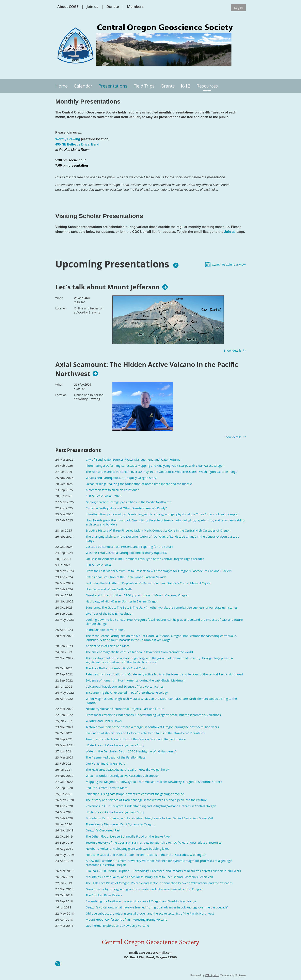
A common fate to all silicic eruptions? (112, 490)
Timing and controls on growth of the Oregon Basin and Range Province (136, 739)
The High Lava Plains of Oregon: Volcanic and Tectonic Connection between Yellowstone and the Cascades (159, 883)
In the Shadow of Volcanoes (105, 630)
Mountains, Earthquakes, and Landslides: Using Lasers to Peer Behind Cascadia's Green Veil (149, 818)
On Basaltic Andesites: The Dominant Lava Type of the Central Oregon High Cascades (145, 559)
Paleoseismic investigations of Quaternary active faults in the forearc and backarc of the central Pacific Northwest (164, 674)
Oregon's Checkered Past (103, 830)
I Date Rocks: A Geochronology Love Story (115, 745)
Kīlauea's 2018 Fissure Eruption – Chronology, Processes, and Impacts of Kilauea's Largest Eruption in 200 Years (163, 871)
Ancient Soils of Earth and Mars (107, 646)
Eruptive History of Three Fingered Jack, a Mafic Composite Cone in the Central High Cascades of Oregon (158, 530)
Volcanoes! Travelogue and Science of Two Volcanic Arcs (125, 686)
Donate (113, 6)
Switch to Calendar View (229, 264)
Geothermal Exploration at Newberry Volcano (117, 925)
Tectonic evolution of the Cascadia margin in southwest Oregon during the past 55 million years (152, 727)
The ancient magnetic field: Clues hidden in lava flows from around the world (139, 652)
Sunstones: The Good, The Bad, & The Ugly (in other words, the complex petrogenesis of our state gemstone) (161, 607)
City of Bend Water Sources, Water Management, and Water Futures (133, 459)
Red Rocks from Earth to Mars (106, 788)
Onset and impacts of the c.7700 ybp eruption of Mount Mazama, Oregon (137, 595)
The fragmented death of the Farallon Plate (115, 757)
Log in (238, 7)
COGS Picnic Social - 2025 (104, 496)
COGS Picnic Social (99, 565)
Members (135, 6)
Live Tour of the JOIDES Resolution (109, 613)
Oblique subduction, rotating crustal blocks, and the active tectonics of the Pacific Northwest (150, 913)
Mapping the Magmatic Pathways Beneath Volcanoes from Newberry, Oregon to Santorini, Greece (154, 782)
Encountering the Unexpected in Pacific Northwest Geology (127, 692)
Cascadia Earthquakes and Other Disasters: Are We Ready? (126, 508)
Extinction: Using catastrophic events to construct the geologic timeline (135, 794)
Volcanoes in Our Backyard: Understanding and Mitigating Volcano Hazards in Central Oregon (151, 806)
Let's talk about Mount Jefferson (108, 287)
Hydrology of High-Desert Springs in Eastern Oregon (122, 601)
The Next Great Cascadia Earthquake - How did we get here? (127, 769)
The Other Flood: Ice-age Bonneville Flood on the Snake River (128, 836)
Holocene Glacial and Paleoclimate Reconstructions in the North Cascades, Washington (146, 855)
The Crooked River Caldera (104, 895)
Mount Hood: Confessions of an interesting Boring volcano (126, 919)
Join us (92, 6)
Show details (233, 350)
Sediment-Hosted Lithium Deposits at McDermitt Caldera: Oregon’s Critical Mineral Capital (148, 583)
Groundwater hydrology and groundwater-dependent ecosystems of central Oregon (144, 889)
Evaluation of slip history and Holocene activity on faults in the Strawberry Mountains (145, 733)
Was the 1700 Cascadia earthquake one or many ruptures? (126, 553)
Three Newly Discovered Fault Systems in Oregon (120, 824)
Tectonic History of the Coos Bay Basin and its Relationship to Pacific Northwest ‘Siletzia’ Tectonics (154, 842)
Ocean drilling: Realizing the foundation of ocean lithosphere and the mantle (139, 484)
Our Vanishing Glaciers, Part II (106, 763)
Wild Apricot (212, 975)
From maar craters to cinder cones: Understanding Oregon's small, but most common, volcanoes (153, 715)
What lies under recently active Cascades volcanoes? (122, 776)
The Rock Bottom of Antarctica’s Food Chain (116, 668)
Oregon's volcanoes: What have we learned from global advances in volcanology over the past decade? (157, 907)
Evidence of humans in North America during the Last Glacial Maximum (136, 680)
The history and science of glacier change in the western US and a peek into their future (146, 800)
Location (61, 308)
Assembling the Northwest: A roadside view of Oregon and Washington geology (141, 901)
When (59, 298)
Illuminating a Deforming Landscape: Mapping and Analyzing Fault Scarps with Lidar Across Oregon (155, 465)
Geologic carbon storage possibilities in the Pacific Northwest (128, 502)
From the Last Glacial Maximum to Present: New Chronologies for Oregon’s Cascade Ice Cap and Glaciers (159, 571)
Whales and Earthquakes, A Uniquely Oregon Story (121, 478)
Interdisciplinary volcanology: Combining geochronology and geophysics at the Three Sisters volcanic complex (162, 514)
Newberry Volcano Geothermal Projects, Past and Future (125, 709)
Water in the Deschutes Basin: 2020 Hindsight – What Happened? (131, 751)
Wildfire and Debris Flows (104, 721)
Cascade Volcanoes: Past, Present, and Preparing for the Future (129, 547)
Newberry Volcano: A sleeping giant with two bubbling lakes (127, 848)
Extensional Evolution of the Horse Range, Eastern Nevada (126, 577)
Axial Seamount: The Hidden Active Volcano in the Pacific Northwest (147, 369)
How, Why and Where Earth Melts (109, 589)
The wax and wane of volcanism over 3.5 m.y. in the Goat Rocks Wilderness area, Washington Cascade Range (161, 472)
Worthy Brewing (68, 139)
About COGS (68, 6)
